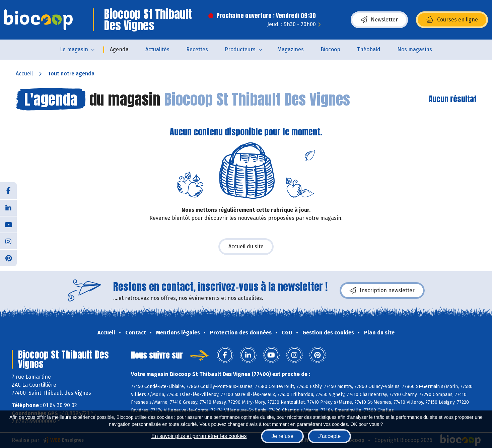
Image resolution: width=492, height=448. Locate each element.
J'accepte (329, 436)
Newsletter (379, 20)
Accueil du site (246, 246)
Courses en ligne (452, 20)
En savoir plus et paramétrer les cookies (199, 436)
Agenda (119, 49)
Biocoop (330, 49)
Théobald (369, 49)
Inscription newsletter (382, 291)
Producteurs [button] (240, 49)
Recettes (197, 49)
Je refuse (282, 436)
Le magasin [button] (74, 49)
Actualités (157, 49)
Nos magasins (415, 49)
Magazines (291, 49)
